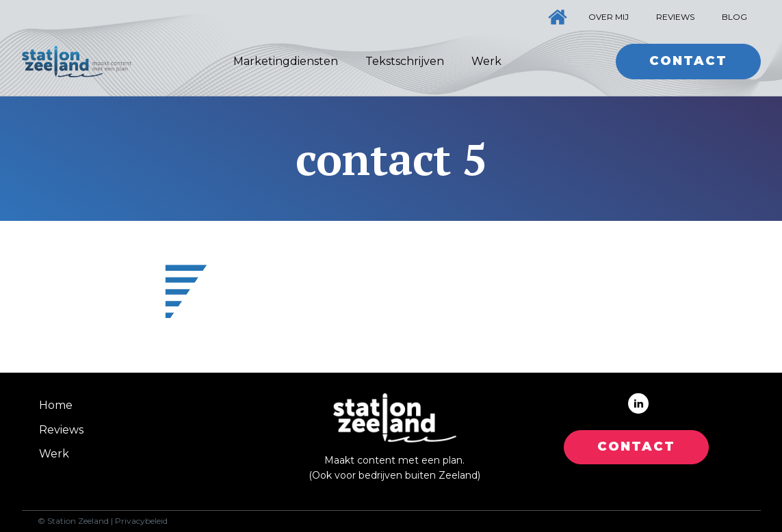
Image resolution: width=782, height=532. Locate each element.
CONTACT (636, 447)
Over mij (609, 17)
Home (56, 405)
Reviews (675, 17)
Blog (734, 17)
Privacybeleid (141, 521)
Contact (688, 61)
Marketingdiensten (286, 61)
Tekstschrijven (405, 61)
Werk (486, 61)
